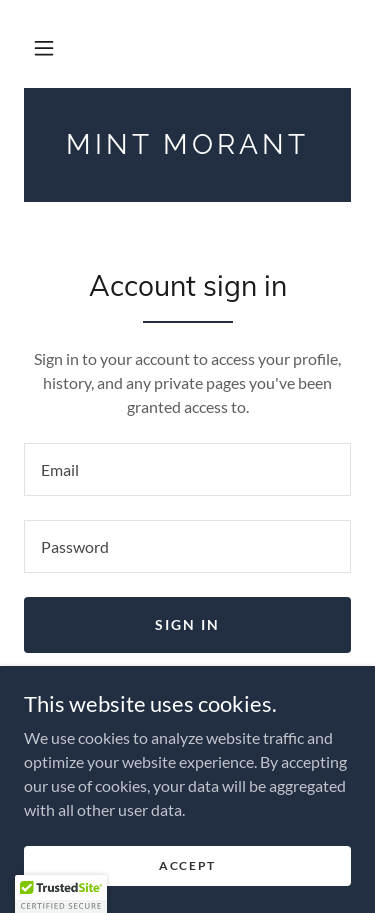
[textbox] (187, 469)
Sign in (187, 624)
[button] (44, 48)
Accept (187, 865)
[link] (187, 145)
